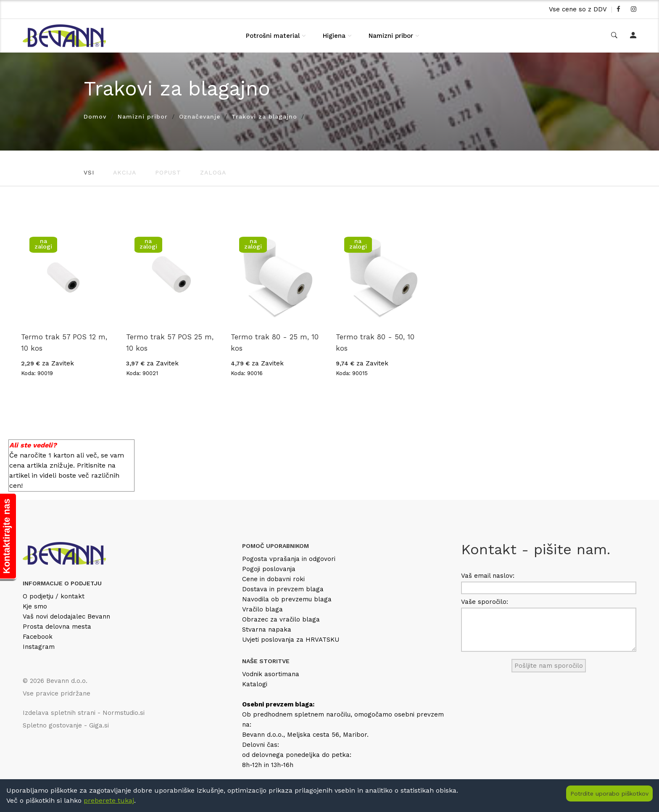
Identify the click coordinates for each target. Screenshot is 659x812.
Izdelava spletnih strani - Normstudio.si (84, 713)
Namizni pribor (391, 36)
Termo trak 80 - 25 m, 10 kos (275, 343)
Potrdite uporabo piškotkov (609, 793)
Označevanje (200, 116)
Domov (95, 116)
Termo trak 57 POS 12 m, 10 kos (64, 343)
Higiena (334, 36)
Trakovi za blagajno (264, 116)
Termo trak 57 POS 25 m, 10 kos (170, 343)
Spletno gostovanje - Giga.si (66, 725)
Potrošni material (273, 36)
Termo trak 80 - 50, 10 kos (375, 343)
